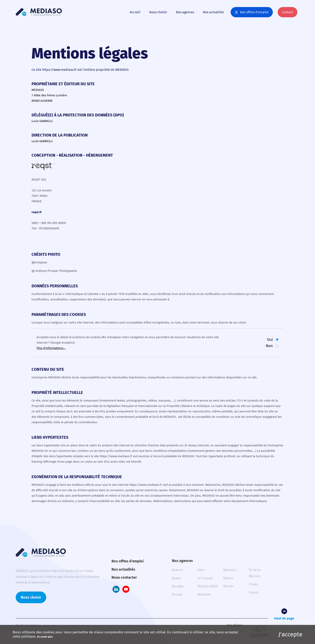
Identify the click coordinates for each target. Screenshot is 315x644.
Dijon (201, 570)
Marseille (204, 594)
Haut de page (284, 618)
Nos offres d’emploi (254, 12)
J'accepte (290, 634)
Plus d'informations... (51, 348)
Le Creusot (205, 578)
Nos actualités (213, 12)
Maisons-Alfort (208, 586)
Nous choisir (158, 12)
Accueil (135, 12)
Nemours (230, 570)
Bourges (178, 586)
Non (269, 346)
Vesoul (254, 592)
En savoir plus (45, 637)
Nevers (228, 578)
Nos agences (185, 12)
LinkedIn (116, 589)
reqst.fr (37, 212)
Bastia (176, 578)
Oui (270, 339)
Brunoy (177, 594)
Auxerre (177, 570)
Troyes (253, 584)
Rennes (228, 586)
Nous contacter (124, 577)
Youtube (126, 589)
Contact (287, 12)
